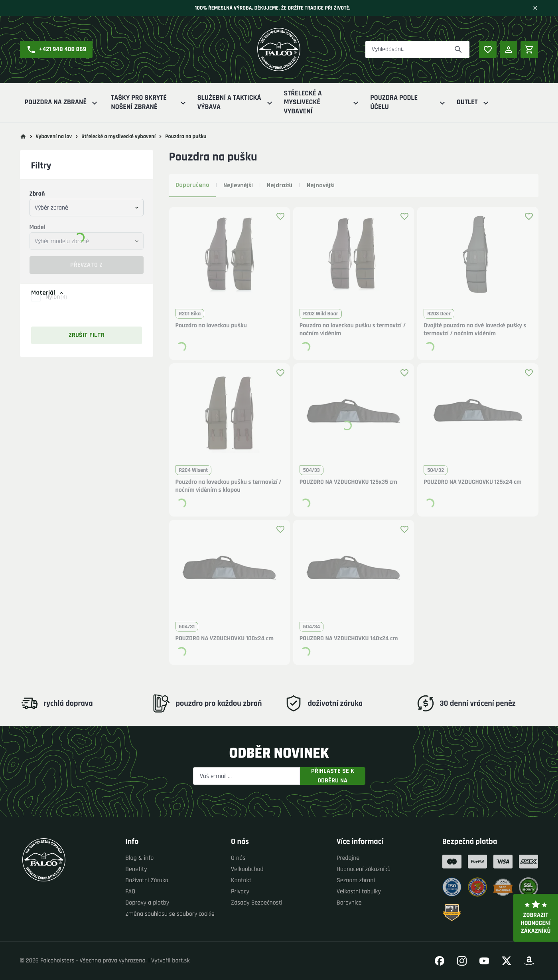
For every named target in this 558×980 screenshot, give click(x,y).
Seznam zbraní (356, 880)
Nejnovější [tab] (321, 185)
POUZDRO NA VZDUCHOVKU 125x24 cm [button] (472, 482)
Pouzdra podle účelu (409, 103)
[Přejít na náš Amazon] (529, 961)
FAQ (130, 892)
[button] (56, 49)
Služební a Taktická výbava (236, 103)
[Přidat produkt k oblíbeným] (280, 216)
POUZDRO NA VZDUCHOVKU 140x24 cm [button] (349, 639)
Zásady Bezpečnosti (257, 903)
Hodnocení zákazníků (364, 869)
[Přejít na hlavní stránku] (23, 137)
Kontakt (241, 880)
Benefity (136, 869)
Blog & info (139, 858)
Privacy (240, 892)
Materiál (48, 293)
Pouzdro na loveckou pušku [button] (211, 326)
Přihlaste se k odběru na (333, 776)
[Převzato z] (458, 49)
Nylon (56, 306)
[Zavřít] (535, 8)
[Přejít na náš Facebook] (440, 961)
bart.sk (181, 961)
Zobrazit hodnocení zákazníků (536, 918)
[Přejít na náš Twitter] (507, 961)
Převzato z (86, 265)
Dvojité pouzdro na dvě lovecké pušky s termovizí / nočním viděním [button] (475, 330)
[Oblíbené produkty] (488, 49)
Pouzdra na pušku (186, 137)
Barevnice (349, 903)
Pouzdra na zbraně (62, 103)
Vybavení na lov (54, 137)
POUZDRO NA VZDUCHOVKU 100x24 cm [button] (225, 639)
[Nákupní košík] (529, 49)
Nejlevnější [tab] (238, 185)
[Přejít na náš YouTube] (484, 961)
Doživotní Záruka (147, 880)
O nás (238, 858)
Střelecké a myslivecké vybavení (322, 103)
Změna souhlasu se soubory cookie (170, 914)
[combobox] (87, 208)
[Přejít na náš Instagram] (462, 961)
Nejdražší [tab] (280, 185)
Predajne (348, 858)
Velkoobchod (247, 869)
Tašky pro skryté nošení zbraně (149, 103)
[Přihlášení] (509, 49)
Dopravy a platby (147, 903)
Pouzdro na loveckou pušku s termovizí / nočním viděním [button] (353, 330)
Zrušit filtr (87, 335)
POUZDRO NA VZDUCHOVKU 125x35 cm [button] (348, 482)
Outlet (474, 103)
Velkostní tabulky (359, 892)
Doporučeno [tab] (192, 185)
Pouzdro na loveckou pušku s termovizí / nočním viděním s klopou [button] (229, 486)
